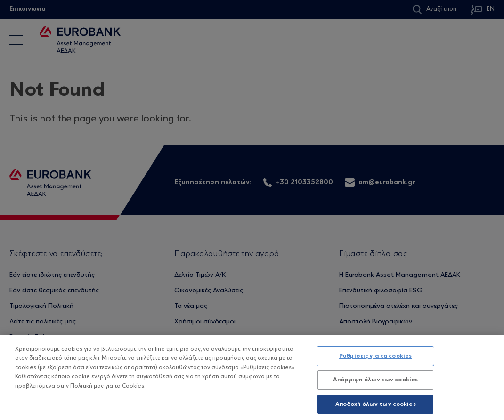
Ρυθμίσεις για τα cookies (375, 359)
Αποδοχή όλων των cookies (376, 408)
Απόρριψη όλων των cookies (375, 383)
